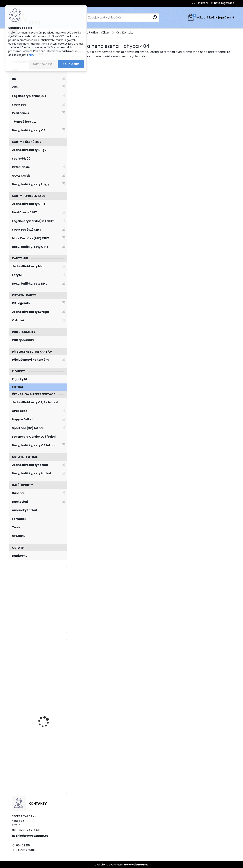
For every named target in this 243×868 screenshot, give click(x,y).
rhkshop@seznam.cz (32, 836)
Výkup (105, 33)
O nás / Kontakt (122, 33)
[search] (155, 17)
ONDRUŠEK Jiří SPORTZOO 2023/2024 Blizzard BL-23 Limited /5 (48, 757)
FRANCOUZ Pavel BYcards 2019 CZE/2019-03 (48, 660)
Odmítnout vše (43, 64)
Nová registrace (224, 3)
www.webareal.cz (136, 865)
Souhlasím (71, 64)
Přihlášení (202, 3)
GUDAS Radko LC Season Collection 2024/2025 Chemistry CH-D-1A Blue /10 (48, 708)
